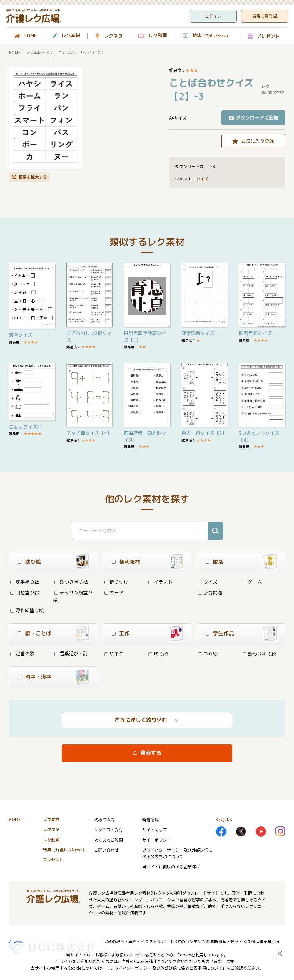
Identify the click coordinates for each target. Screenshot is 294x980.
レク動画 (158, 36)
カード (114, 592)
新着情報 (151, 820)
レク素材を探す (39, 52)
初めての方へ (106, 820)
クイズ (202, 179)
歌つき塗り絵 (71, 582)
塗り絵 (208, 654)
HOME (30, 36)
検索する (151, 753)
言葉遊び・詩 (71, 653)
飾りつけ (116, 582)
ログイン (213, 16)
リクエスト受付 (108, 830)
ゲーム (252, 582)
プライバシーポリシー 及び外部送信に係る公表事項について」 (168, 968)
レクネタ (113, 36)
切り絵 (158, 654)
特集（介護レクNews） (65, 850)
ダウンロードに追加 (257, 117)
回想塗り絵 (25, 592)
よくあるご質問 (108, 840)
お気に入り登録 (258, 141)
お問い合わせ (106, 850)
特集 (212, 36)
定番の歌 (22, 653)
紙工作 (114, 654)
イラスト (161, 582)
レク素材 (71, 36)
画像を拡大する (33, 177)
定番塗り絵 (25, 582)
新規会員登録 (265, 16)
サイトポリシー (157, 840)
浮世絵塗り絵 (27, 610)
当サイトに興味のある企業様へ (171, 867)
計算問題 (210, 592)
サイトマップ (155, 830)
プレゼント (268, 36)
